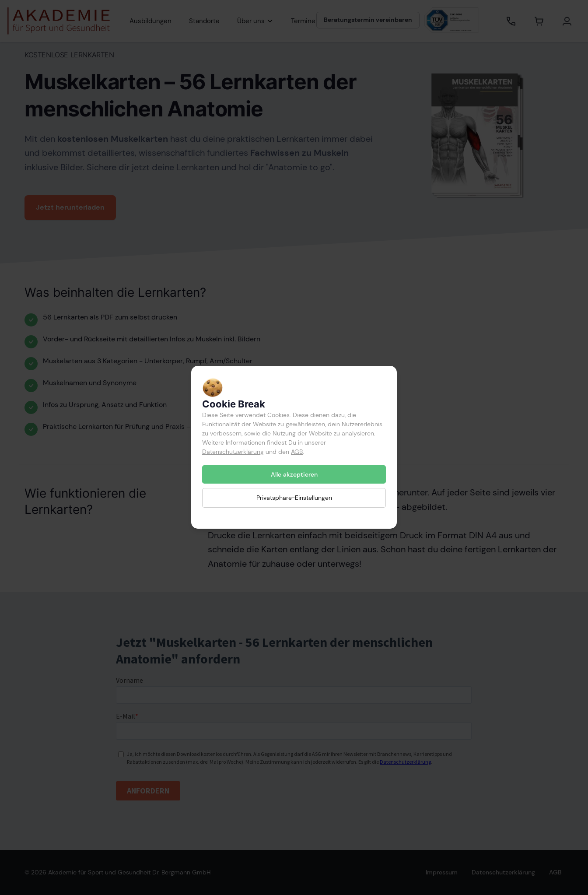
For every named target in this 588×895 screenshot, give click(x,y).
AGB (297, 452)
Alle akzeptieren (294, 474)
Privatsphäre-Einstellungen (294, 498)
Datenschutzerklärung (233, 452)
